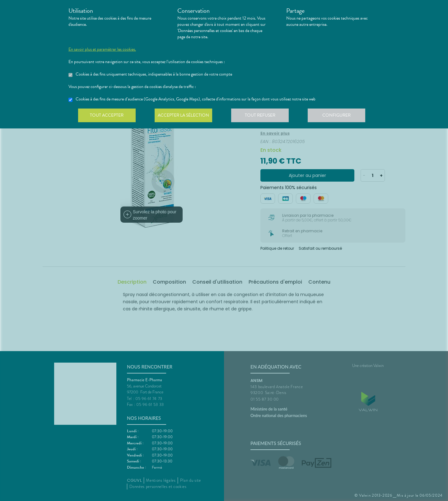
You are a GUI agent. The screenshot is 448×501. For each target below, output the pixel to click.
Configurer (341, 116)
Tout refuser (263, 116)
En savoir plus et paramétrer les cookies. (102, 49)
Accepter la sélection (185, 116)
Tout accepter (107, 116)
